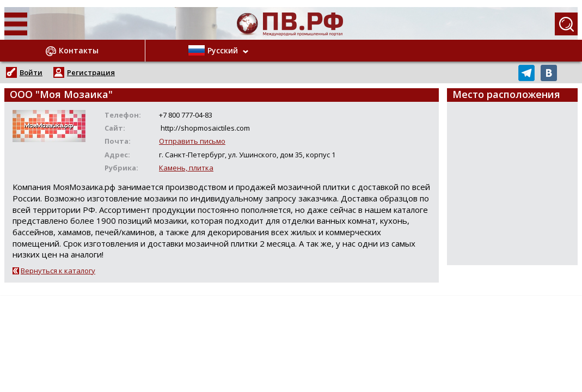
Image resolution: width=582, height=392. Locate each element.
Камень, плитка (186, 168)
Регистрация (91, 72)
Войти (31, 72)
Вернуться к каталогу (58, 271)
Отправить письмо (192, 141)
